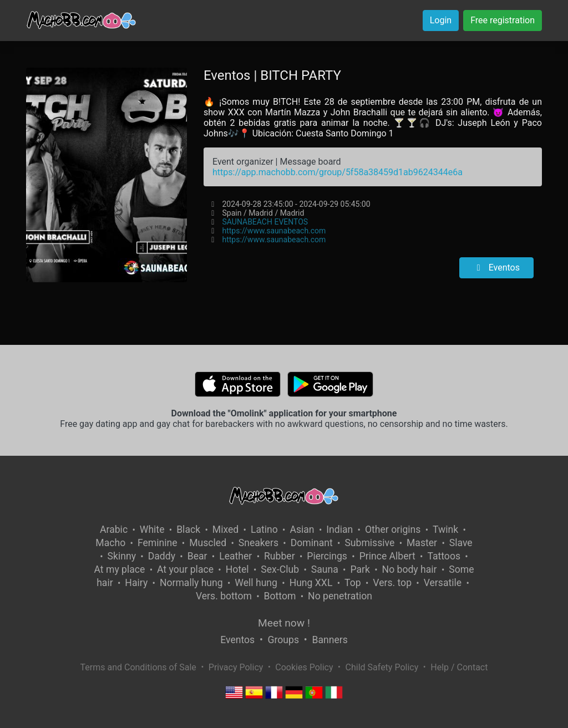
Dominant (312, 543)
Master (422, 543)
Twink (445, 530)
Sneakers (258, 543)
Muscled (208, 543)
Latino (264, 530)
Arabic (114, 530)
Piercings (327, 556)
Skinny (122, 556)
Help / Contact (459, 667)
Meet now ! (284, 623)
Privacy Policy (236, 667)
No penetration (340, 596)
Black (188, 530)
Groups (283, 640)
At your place (185, 569)
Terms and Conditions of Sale (138, 667)
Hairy (136, 583)
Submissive (369, 543)
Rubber (280, 556)
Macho (110, 543)
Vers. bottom (224, 596)
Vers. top (392, 583)
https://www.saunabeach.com (274, 231)
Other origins (393, 530)
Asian (302, 530)
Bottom (280, 596)
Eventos (496, 268)
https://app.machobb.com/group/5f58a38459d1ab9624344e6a (338, 172)
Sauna (325, 569)
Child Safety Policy (382, 667)
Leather (235, 556)
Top (353, 583)
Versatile (443, 583)
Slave (461, 543)
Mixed (225, 530)
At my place (120, 569)
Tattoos (444, 556)
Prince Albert (387, 556)
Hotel (237, 569)
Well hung (256, 583)
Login (441, 20)
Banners (329, 640)
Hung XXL (311, 583)
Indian (339, 530)
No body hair (410, 569)
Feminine (158, 543)
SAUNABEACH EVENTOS (265, 222)
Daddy (162, 556)
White (152, 530)
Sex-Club (280, 569)
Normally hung (191, 583)
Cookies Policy (304, 667)
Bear (197, 556)
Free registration (503, 20)
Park (360, 569)
